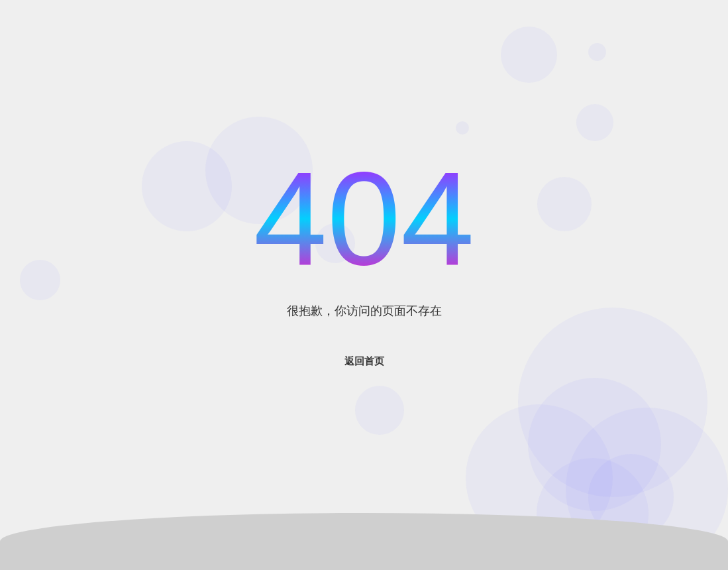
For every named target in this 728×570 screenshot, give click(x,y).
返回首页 (364, 361)
